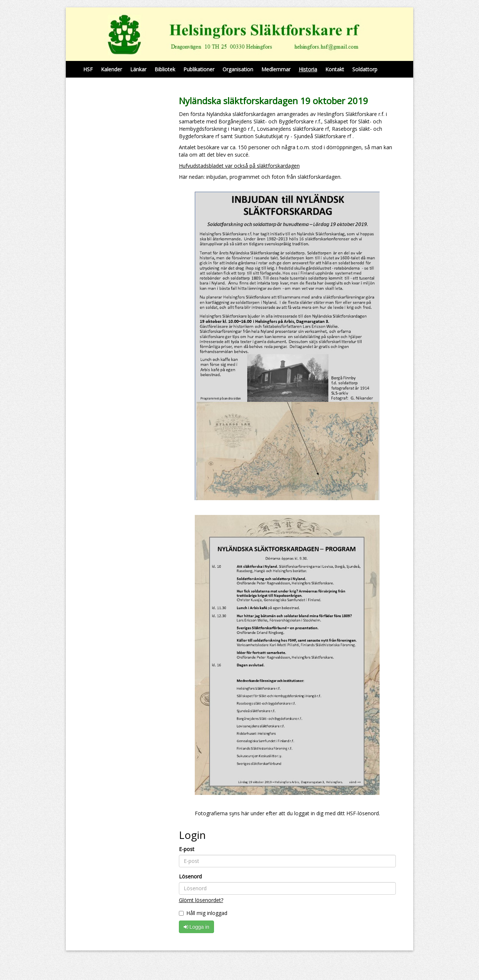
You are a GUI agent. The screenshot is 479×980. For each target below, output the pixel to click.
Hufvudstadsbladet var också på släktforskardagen (239, 166)
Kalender (111, 69)
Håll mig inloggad (203, 913)
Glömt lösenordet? (201, 900)
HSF (88, 69)
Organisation (238, 69)
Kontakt (335, 69)
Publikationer (199, 69)
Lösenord (190, 876)
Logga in (197, 927)
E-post (187, 849)
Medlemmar (276, 69)
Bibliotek (165, 69)
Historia (308, 69)
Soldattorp (365, 69)
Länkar (138, 69)
